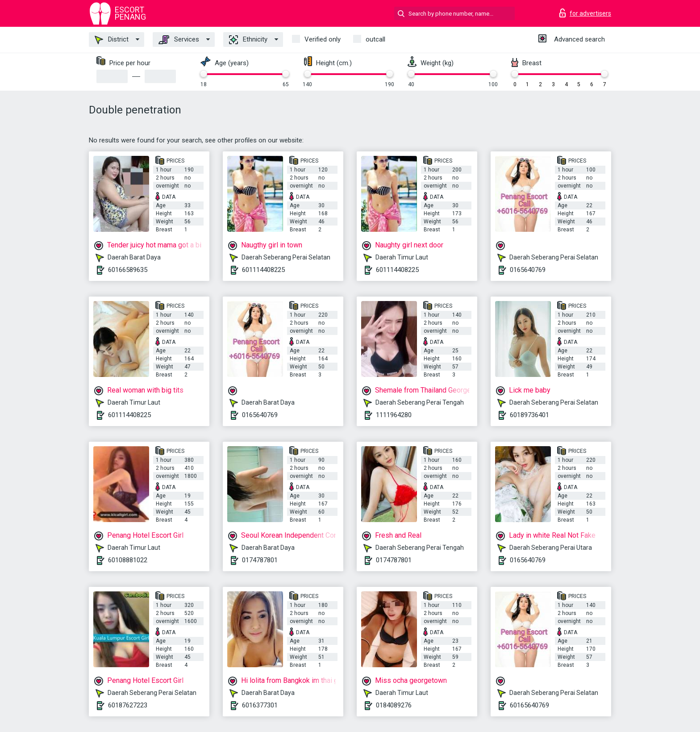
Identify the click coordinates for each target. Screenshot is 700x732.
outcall (375, 39)
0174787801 (260, 560)
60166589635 (128, 270)
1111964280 (394, 415)
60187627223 (128, 705)
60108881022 (128, 560)
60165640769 (529, 705)
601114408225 (263, 270)
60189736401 (529, 415)
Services (179, 40)
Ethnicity (248, 40)
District (112, 40)
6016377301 (260, 705)
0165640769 (528, 270)
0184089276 (394, 705)
